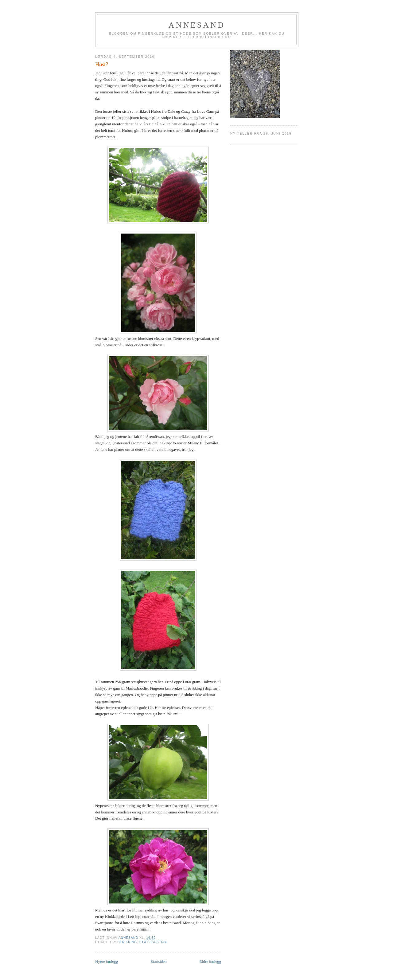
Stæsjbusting (154, 942)
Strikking (127, 942)
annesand (197, 25)
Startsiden (159, 961)
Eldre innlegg (210, 961)
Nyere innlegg (107, 961)
